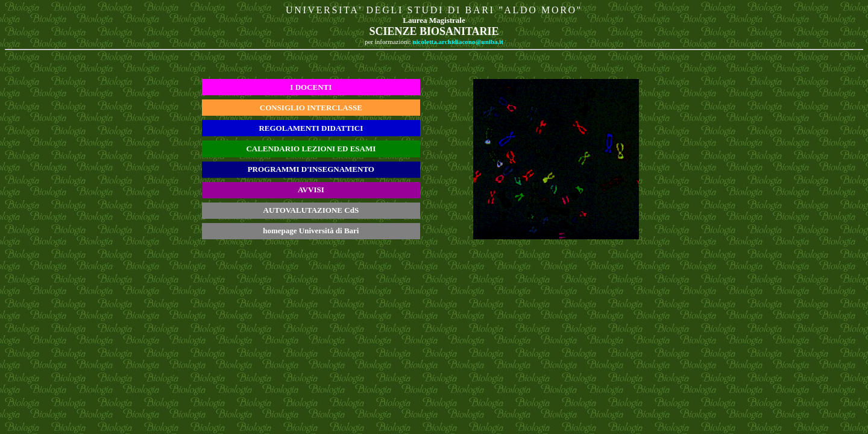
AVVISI (311, 190)
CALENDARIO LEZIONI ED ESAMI (311, 149)
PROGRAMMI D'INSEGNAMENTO (311, 169)
